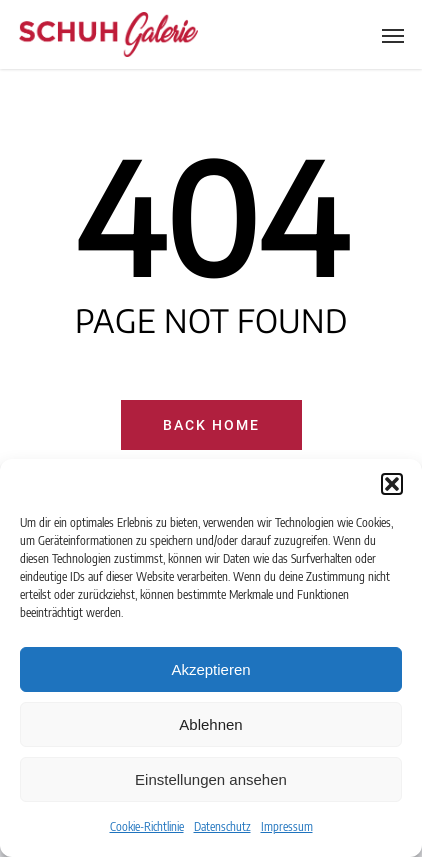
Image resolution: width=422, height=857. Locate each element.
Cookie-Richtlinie (147, 826)
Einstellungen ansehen (211, 779)
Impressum (287, 826)
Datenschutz (222, 826)
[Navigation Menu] (393, 35)
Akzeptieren (210, 669)
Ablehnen (210, 724)
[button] (392, 484)
